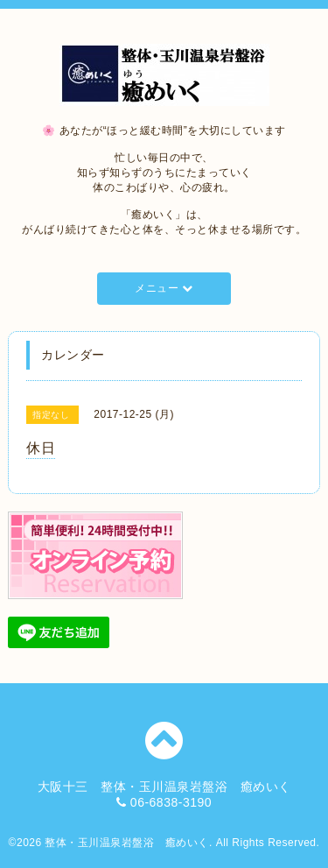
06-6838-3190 (171, 802)
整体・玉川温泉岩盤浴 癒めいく (127, 843)
